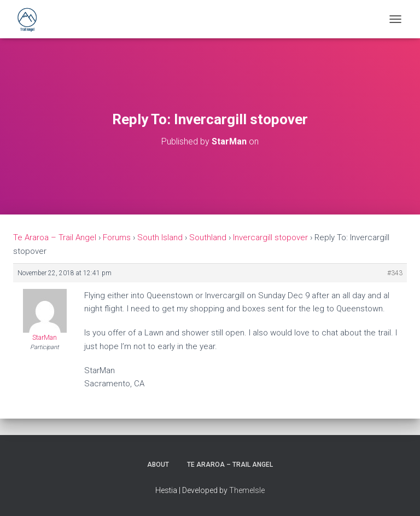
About (158, 465)
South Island (160, 237)
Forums (117, 237)
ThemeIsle (247, 490)
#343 (395, 273)
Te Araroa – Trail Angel (55, 237)
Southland (208, 237)
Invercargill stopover (270, 237)
